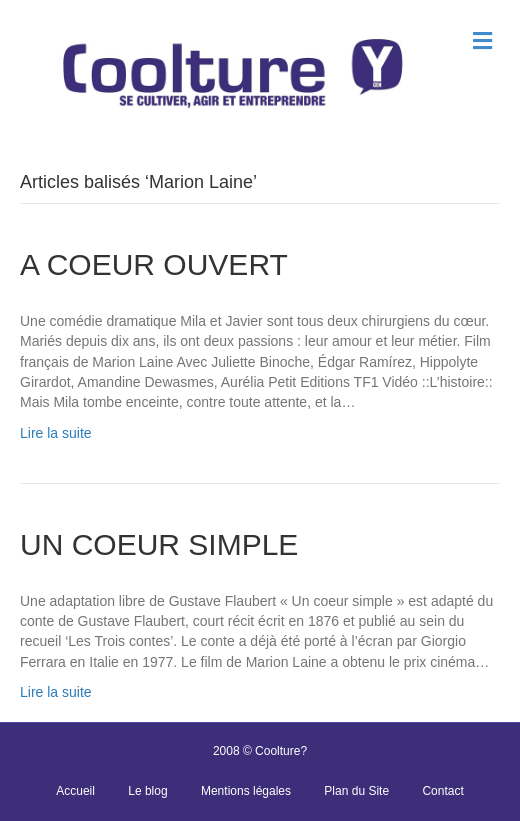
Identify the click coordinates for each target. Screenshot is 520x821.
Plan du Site (356, 791)
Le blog (147, 791)
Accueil (75, 791)
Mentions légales (246, 791)
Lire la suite (56, 433)
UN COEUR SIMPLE (159, 544)
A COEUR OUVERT (154, 264)
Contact (442, 791)
